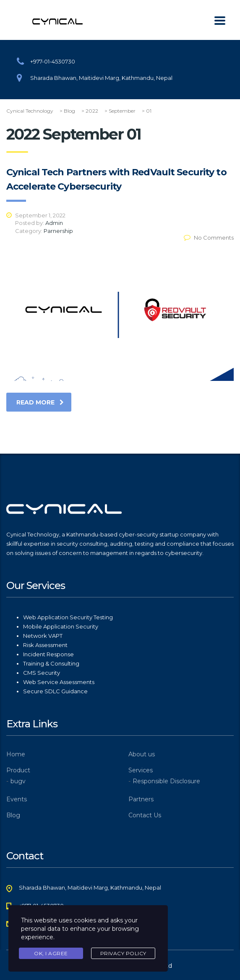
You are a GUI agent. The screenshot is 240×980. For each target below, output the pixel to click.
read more (40, 402)
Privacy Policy (123, 953)
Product (18, 770)
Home (16, 754)
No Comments (209, 238)
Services (141, 770)
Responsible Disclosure (166, 781)
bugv (18, 781)
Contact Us (145, 815)
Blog (13, 815)
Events (17, 799)
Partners (141, 799)
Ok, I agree (51, 953)
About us (142, 754)
